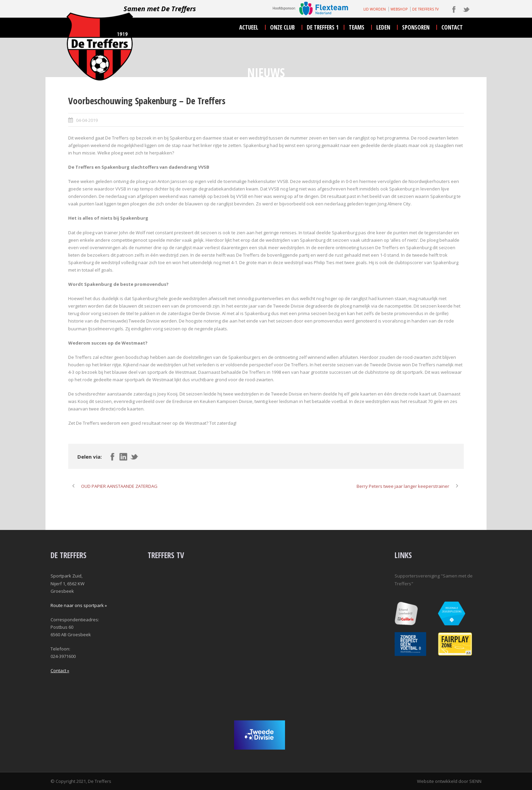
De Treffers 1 (323, 27)
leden (383, 27)
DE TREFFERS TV (425, 9)
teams (357, 27)
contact (452, 27)
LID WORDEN (375, 9)
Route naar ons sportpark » (79, 605)
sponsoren (416, 27)
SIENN (475, 781)
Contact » (60, 670)
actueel (249, 27)
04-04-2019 (87, 120)
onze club (282, 27)
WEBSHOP (399, 9)
